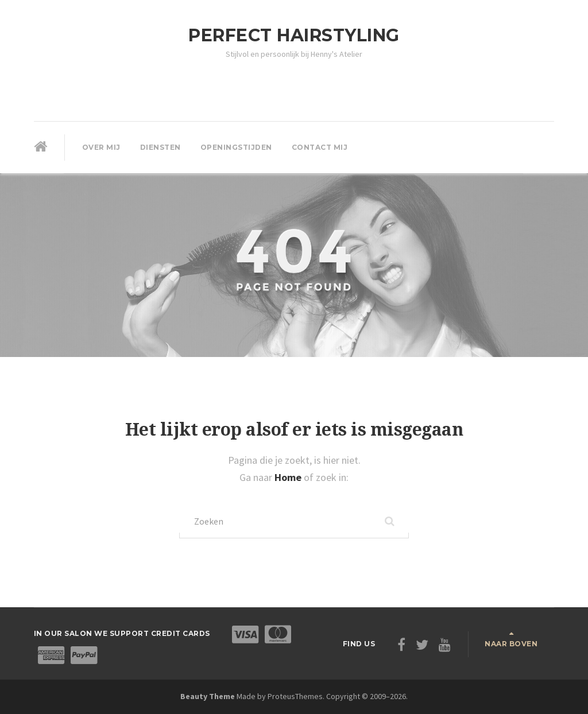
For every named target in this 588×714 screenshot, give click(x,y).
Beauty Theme (208, 696)
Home (289, 477)
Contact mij (320, 147)
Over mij (101, 147)
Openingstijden (236, 147)
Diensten (160, 147)
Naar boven (511, 644)
